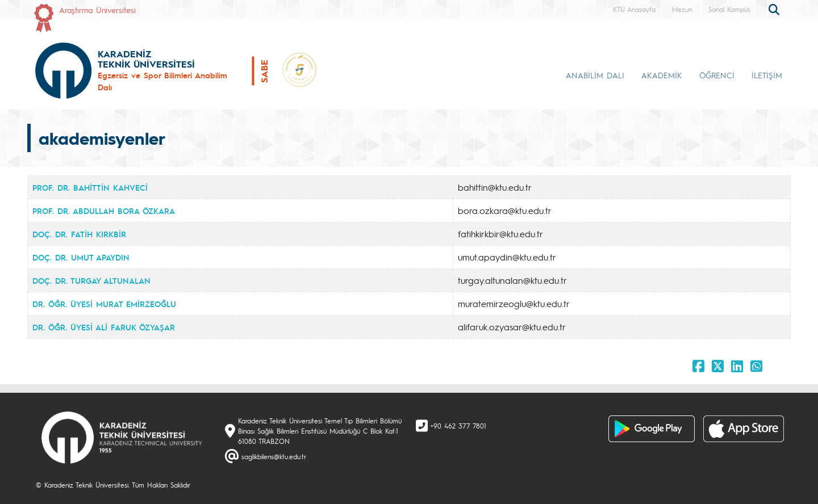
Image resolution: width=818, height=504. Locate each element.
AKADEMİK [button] (662, 75)
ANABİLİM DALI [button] (595, 75)
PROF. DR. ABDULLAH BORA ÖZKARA (104, 211)
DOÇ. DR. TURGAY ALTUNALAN (91, 280)
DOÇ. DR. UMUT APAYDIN (81, 257)
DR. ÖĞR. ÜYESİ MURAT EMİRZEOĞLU (104, 304)
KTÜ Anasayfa (634, 9)
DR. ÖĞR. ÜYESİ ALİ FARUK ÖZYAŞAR (104, 327)
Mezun (682, 9)
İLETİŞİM (767, 75)
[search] (775, 9)
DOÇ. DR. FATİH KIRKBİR (79, 234)
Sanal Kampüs (729, 9)
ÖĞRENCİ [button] (717, 75)
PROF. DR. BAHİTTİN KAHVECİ (90, 187)
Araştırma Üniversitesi (97, 10)
